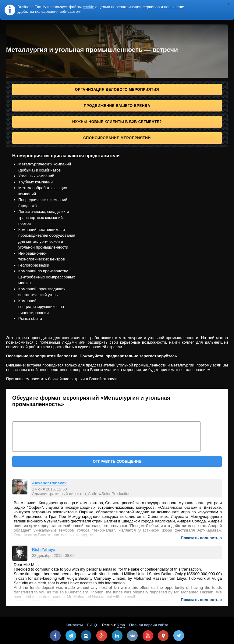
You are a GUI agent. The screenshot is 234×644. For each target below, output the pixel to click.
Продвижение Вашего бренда (117, 106)
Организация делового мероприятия (117, 90)
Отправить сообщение (117, 462)
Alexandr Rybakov (49, 483)
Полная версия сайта (149, 625)
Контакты (74, 625)
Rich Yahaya (44, 549)
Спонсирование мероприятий (117, 138)
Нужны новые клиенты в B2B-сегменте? (117, 122)
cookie (89, 7)
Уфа (121, 625)
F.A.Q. (92, 625)
